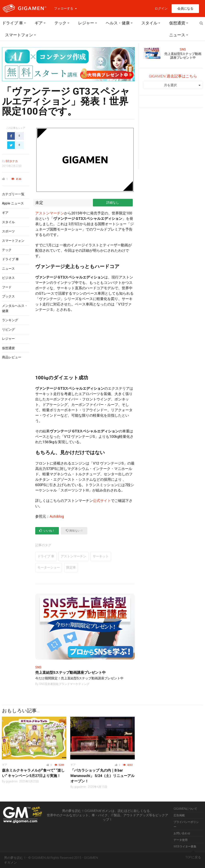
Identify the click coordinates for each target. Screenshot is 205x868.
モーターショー (49, 567)
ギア (39, 23)
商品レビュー (12, 357)
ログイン (161, 8)
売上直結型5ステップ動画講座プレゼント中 (70, 672)
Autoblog (57, 516)
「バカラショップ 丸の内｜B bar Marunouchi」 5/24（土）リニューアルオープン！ (102, 776)
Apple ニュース (13, 203)
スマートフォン (19, 35)
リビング (8, 329)
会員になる (185, 8)
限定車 (71, 567)
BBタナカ (12, 161)
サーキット (101, 556)
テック (60, 23)
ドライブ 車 (13, 23)
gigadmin (12, 781)
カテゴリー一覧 (13, 194)
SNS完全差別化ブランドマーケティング (64, 684)
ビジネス (8, 278)
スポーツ (8, 231)
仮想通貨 (177, 23)
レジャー (86, 23)
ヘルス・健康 (118, 23)
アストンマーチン (50, 213)
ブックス (8, 296)
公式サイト (102, 501)
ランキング (10, 320)
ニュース (177, 35)
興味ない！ (75, 531)
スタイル (149, 23)
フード (7, 287)
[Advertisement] (16, 428)
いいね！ (47, 531)
